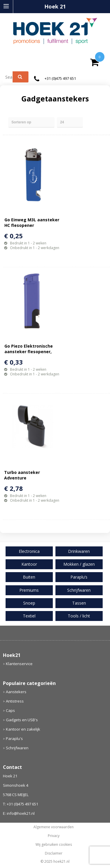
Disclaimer (54, 853)
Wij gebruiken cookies (54, 845)
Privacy (54, 836)
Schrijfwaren (17, 748)
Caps (10, 710)
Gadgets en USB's (22, 720)
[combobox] (10, 77)
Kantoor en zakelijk (23, 729)
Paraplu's (14, 738)
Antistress (15, 701)
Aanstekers (16, 692)
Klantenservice (19, 664)
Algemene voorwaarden (54, 827)
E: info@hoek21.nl (19, 813)
